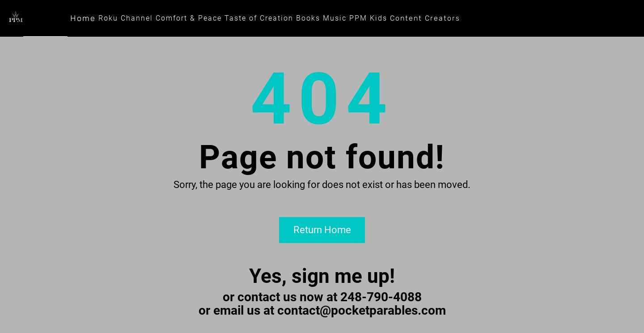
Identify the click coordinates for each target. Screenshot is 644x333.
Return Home (322, 230)
